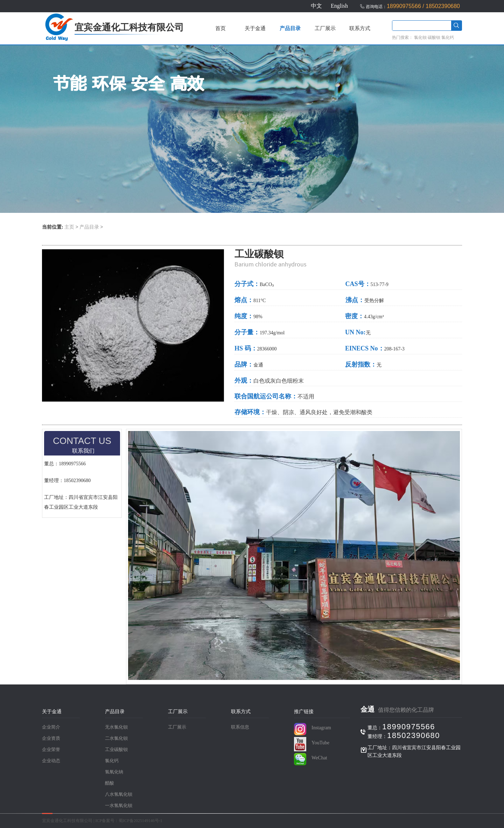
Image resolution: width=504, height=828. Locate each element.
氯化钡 (420, 37)
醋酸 (110, 783)
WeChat (319, 758)
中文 (316, 6)
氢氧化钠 (114, 772)
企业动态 (51, 761)
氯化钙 (448, 37)
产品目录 (290, 28)
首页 (220, 28)
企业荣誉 (51, 750)
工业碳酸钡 (116, 750)
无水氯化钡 (116, 727)
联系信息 (240, 727)
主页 (69, 227)
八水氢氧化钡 (119, 794)
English (339, 6)
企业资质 (51, 738)
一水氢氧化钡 (119, 806)
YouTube (320, 743)
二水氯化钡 (116, 738)
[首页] (58, 39)
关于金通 (255, 28)
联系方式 (360, 28)
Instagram (321, 728)
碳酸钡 (434, 37)
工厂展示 (325, 28)
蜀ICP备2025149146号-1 (141, 821)
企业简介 (51, 727)
